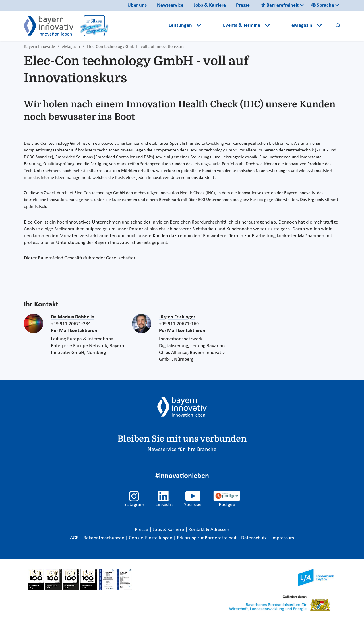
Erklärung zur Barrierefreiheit (207, 538)
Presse (243, 5)
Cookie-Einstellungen (151, 538)
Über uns (137, 5)
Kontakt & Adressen (209, 530)
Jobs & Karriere (210, 5)
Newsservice (170, 5)
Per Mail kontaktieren (74, 331)
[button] (213, 26)
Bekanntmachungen (104, 538)
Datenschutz (255, 538)
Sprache (323, 5)
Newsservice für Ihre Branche (182, 450)
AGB (75, 538)
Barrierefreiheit (280, 5)
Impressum (283, 538)
